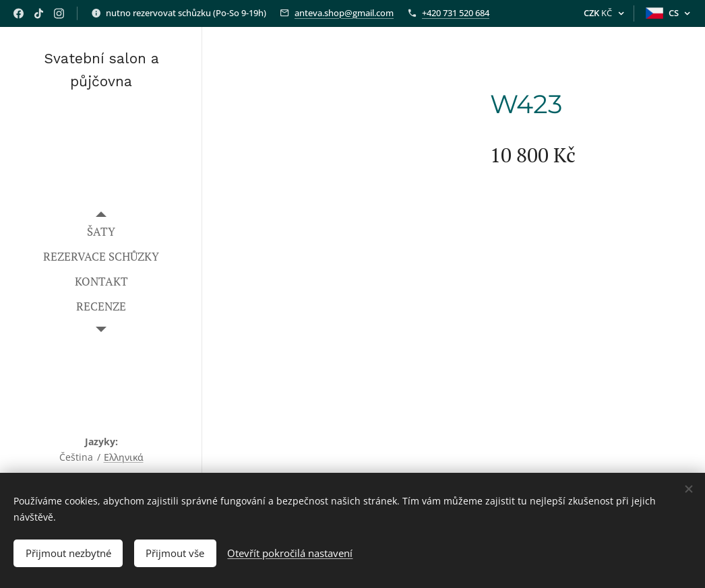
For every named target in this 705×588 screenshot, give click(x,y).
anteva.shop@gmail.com (344, 13)
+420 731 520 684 (456, 13)
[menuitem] (101, 231)
